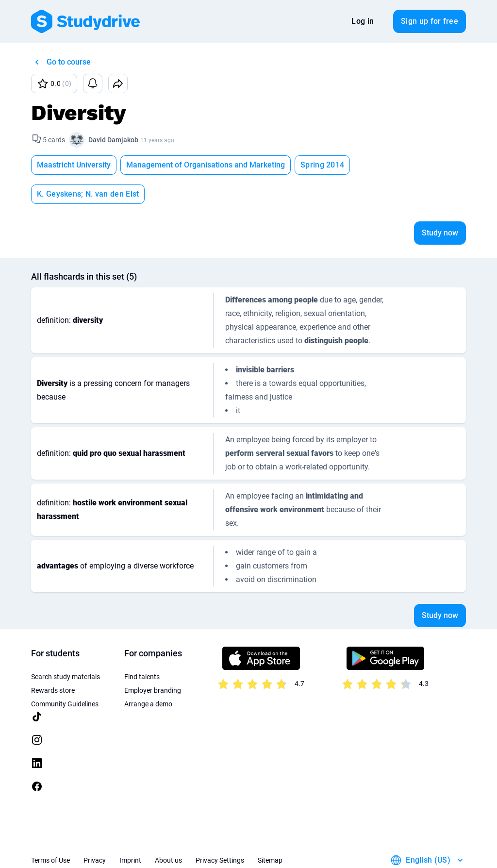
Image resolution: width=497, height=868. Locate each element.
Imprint (130, 831)
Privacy (95, 831)
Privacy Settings (220, 831)
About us (168, 831)
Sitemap (270, 831)
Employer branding (153, 661)
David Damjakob (113, 140)
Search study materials (66, 648)
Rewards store (53, 661)
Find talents (142, 648)
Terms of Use (50, 831)
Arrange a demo (148, 675)
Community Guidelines (65, 675)
